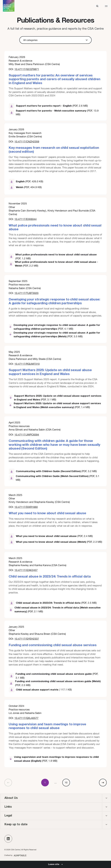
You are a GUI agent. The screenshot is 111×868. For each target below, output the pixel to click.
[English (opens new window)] (26, 182)
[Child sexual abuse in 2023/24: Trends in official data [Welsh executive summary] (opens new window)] (55, 610)
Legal (8, 816)
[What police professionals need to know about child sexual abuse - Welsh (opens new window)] (55, 264)
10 (66, 782)
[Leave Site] (55, 864)
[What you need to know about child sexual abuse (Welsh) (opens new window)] (55, 542)
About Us (11, 798)
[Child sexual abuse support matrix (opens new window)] (55, 690)
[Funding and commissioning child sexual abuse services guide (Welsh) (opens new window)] (55, 683)
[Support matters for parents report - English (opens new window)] (55, 106)
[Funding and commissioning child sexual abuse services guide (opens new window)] (55, 676)
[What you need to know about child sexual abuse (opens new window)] (55, 536)
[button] (106, 6)
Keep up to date (16, 825)
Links (8, 807)
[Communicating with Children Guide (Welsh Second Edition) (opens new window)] (55, 478)
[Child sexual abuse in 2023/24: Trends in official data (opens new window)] (55, 603)
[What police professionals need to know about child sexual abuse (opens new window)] (55, 256)
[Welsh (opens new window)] (26, 187)
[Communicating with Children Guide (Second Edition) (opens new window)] (55, 471)
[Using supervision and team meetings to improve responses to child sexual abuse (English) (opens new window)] (55, 759)
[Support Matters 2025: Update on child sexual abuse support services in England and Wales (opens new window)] (55, 398)
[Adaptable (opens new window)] (15, 855)
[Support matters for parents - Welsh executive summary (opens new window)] (55, 113)
